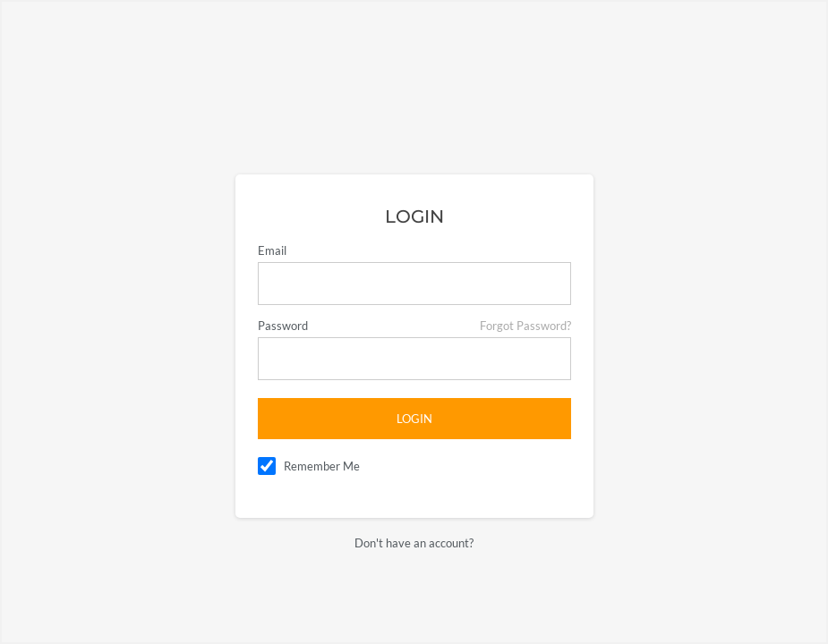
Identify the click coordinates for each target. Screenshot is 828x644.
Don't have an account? (414, 543)
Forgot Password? (525, 326)
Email (272, 250)
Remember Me (322, 466)
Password (283, 326)
